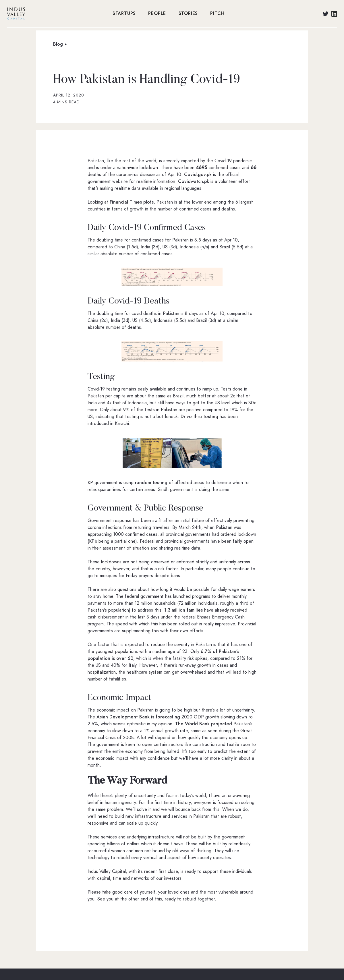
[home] (57, 13)
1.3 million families (183, 610)
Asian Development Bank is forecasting (138, 717)
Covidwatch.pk (194, 181)
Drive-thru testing (199, 417)
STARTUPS (124, 13)
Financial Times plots (132, 202)
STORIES (188, 13)
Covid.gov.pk (198, 175)
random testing (152, 483)
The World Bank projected (204, 724)
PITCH (217, 13)
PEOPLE (157, 13)
